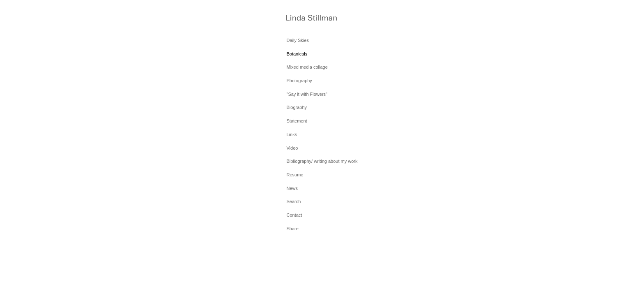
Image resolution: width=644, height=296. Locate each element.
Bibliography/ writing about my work (322, 161)
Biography (297, 107)
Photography (299, 81)
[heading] (307, 18)
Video (292, 148)
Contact (294, 215)
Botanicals (297, 54)
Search (293, 201)
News (292, 188)
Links (292, 134)
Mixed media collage (307, 67)
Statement (297, 121)
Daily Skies (297, 40)
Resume (295, 175)
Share (292, 229)
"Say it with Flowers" (307, 94)
